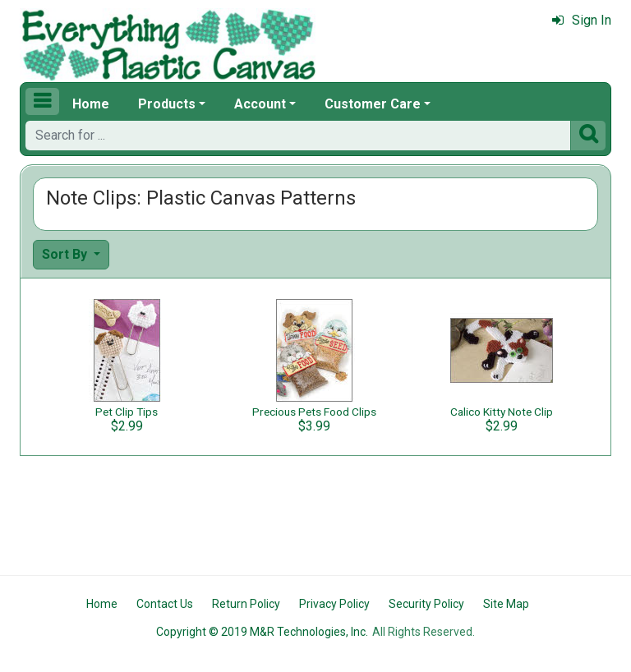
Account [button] (260, 104)
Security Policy (426, 604)
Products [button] (167, 104)
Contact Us (165, 604)
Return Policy (246, 604)
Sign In (582, 20)
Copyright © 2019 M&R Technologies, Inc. (262, 632)
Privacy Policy (334, 604)
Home (91, 104)
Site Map (506, 604)
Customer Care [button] (373, 104)
